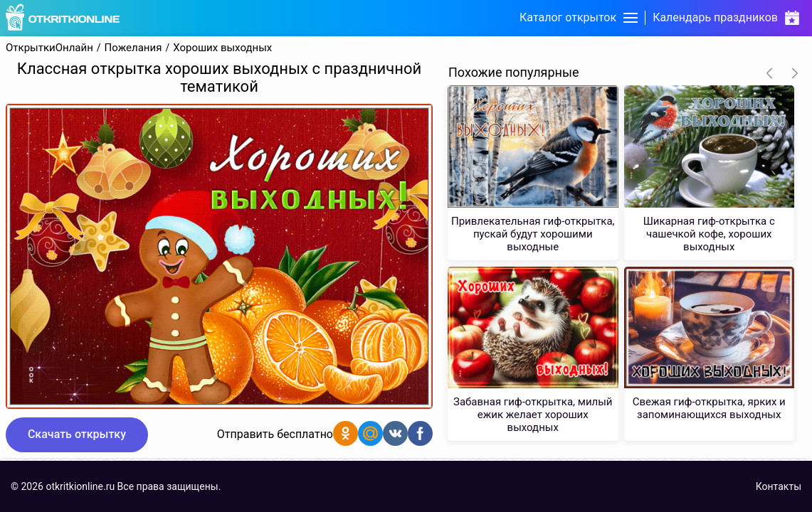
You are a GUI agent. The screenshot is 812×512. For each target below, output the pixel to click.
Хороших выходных (222, 48)
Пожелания (133, 48)
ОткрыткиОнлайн (49, 48)
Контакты (779, 486)
